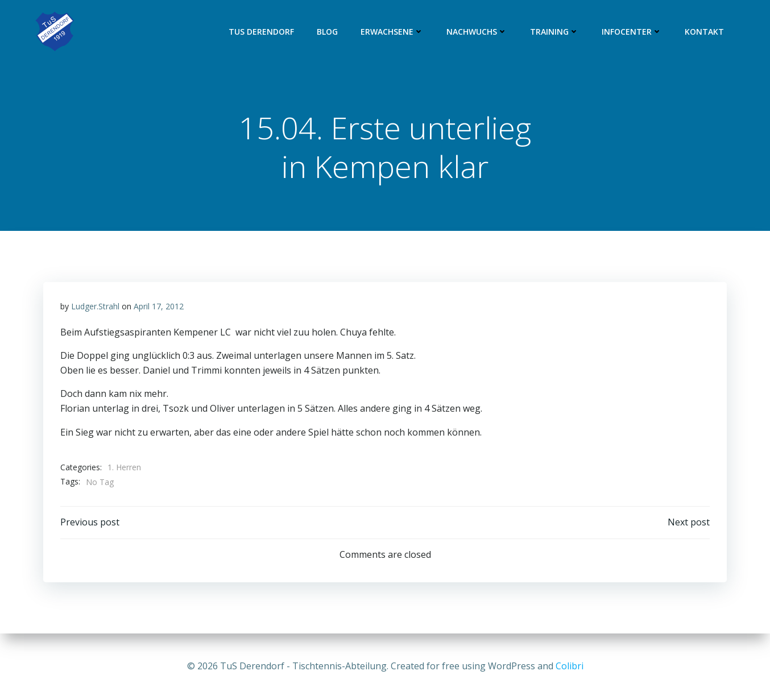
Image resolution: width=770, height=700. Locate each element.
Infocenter (632, 32)
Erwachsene (392, 32)
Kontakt (704, 32)
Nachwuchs (477, 32)
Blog (327, 32)
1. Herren (124, 467)
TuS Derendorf (261, 32)
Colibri (570, 666)
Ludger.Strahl (95, 306)
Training (554, 32)
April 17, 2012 (159, 306)
